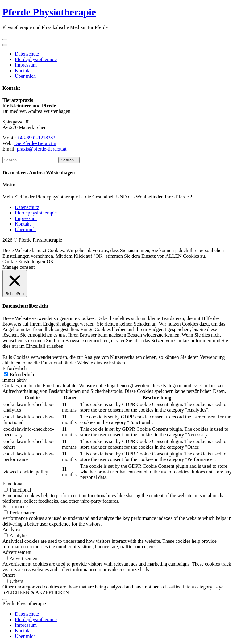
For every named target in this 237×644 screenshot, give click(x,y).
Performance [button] (15, 507)
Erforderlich (22, 374)
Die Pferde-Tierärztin (35, 143)
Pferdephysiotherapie (36, 59)
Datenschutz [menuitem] (27, 614)
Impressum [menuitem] (26, 625)
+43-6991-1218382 (36, 138)
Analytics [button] (12, 529)
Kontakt (23, 71)
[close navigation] (5, 45)
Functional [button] (13, 484)
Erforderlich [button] (15, 368)
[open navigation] (5, 39)
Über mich (25, 76)
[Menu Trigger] (5, 600)
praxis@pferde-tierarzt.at (42, 149)
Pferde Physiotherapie (49, 12)
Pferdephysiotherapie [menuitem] (36, 619)
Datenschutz (27, 54)
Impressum (26, 65)
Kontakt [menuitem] (23, 631)
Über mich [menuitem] (25, 636)
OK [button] (50, 262)
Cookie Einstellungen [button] (24, 262)
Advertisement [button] (17, 552)
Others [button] (9, 575)
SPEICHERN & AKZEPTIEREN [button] (36, 592)
